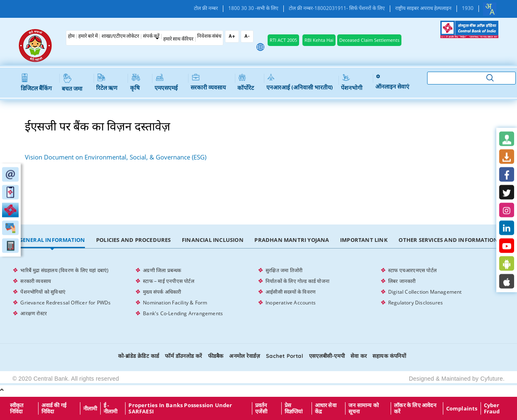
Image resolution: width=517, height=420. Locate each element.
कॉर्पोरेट (246, 82)
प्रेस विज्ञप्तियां (294, 408)
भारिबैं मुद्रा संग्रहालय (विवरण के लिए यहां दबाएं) (64, 270)
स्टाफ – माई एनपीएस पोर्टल (169, 281)
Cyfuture (492, 379)
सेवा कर (359, 356)
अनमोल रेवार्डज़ (245, 356)
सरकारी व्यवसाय (208, 82)
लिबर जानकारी (402, 281)
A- (247, 36)
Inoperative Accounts (291, 303)
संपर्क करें (151, 36)
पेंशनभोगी (352, 82)
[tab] (52, 240)
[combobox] (490, 9)
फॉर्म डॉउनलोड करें (183, 356)
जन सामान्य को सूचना (364, 408)
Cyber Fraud (492, 408)
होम (71, 36)
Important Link (364, 240)
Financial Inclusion (213, 240)
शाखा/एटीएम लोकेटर (120, 36)
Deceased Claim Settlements (369, 40)
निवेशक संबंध (209, 36)
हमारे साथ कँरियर (178, 39)
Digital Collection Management (425, 292)
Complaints (462, 408)
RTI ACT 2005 (283, 40)
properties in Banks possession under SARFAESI (180, 408)
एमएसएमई (166, 83)
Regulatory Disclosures (416, 303)
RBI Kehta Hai (319, 40)
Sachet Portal (285, 356)
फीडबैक (216, 356)
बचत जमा (72, 83)
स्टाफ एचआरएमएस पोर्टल (412, 270)
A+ (232, 36)
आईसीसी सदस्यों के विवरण (291, 292)
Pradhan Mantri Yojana (292, 240)
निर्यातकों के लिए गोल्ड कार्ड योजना (297, 281)
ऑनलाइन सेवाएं (392, 82)
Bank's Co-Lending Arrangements (183, 313)
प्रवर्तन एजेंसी (261, 408)
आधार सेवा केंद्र (326, 408)
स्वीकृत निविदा (17, 408)
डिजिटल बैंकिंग (36, 83)
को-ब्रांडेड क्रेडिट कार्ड (139, 356)
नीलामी (90, 408)
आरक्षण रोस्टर (34, 313)
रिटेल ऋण (107, 83)
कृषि (135, 82)
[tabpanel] (258, 292)
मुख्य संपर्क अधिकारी (162, 292)
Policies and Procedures (134, 240)
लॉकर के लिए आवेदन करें (415, 408)
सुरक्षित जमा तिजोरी (284, 270)
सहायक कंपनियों (389, 356)
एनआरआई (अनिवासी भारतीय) (300, 82)
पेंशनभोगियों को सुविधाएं (43, 292)
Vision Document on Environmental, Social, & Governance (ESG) (116, 157)
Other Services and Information (448, 240)
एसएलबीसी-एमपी (327, 356)
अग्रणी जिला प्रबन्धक (162, 270)
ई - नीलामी (111, 408)
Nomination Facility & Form (175, 303)
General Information (52, 240)
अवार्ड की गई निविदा (54, 408)
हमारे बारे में (88, 36)
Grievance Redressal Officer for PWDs (65, 303)
